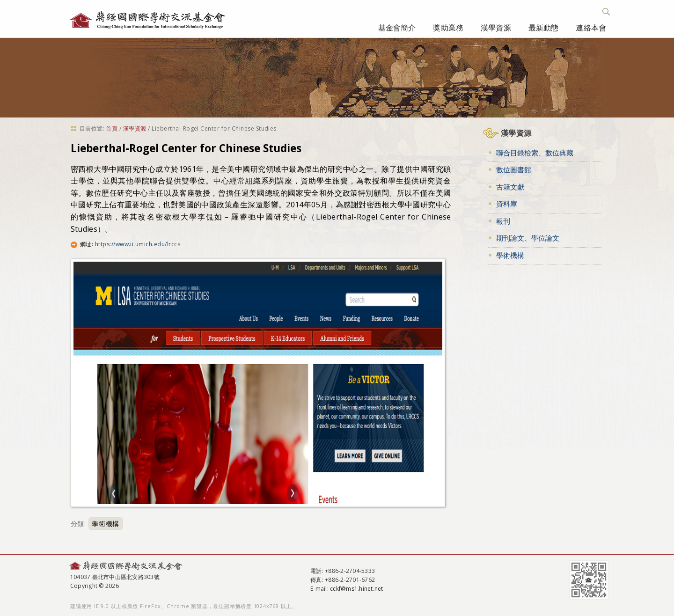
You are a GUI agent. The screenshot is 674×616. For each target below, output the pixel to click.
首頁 (112, 128)
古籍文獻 (510, 187)
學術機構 (106, 524)
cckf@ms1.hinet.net (356, 589)
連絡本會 (591, 28)
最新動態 (544, 28)
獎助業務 (448, 28)
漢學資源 (496, 28)
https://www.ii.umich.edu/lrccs (138, 244)
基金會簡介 (397, 28)
